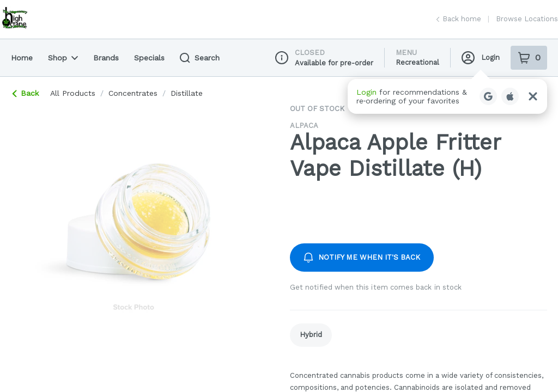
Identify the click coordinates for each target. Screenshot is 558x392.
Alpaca (304, 125)
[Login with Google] (488, 96)
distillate (187, 93)
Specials (149, 58)
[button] (447, 96)
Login (481, 58)
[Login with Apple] (510, 96)
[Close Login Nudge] (533, 96)
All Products (73, 93)
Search (200, 58)
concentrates (133, 93)
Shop (63, 58)
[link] (311, 335)
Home (22, 58)
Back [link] (26, 93)
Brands (106, 58)
